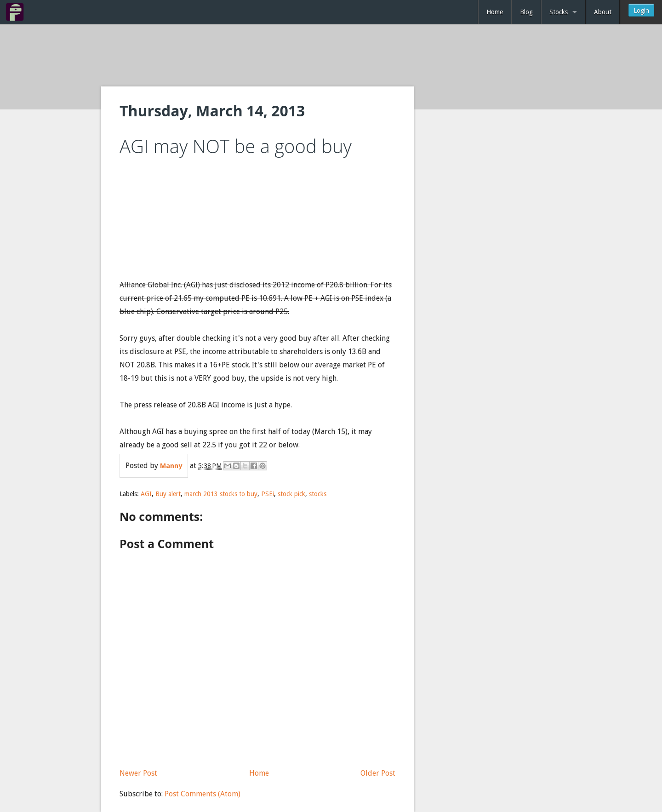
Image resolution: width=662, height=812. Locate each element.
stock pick (291, 494)
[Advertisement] (331, 56)
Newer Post (138, 773)
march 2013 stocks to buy (221, 494)
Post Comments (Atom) (203, 794)
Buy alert (168, 494)
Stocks (559, 12)
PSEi (268, 494)
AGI (146, 494)
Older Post (378, 773)
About (603, 12)
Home (495, 12)
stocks (318, 494)
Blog (526, 12)
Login (641, 11)
